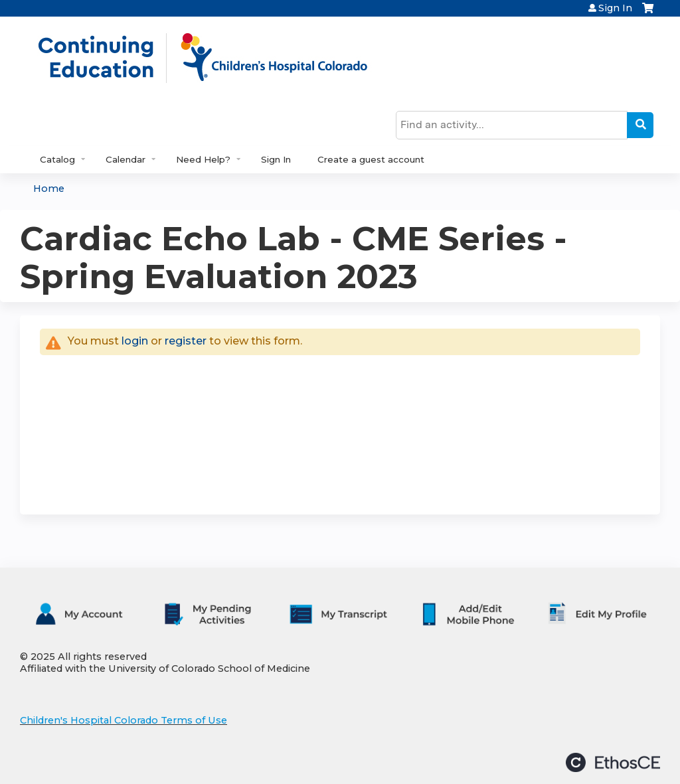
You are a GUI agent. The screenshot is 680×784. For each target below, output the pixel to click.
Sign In (615, 8)
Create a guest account (371, 159)
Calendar (126, 159)
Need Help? (203, 159)
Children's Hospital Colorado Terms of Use (124, 720)
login (135, 341)
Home (49, 189)
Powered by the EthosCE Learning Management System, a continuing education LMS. (613, 762)
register (186, 341)
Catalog (57, 159)
